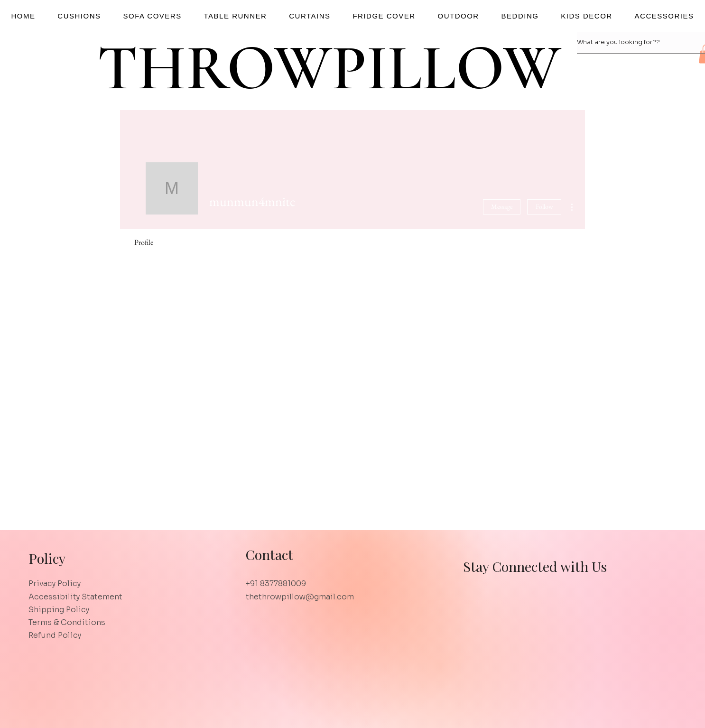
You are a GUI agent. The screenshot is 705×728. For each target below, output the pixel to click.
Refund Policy (55, 635)
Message (502, 206)
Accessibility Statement (75, 597)
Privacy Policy (55, 583)
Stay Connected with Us (535, 566)
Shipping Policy (59, 610)
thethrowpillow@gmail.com (300, 597)
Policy (47, 558)
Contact (269, 554)
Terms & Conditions (67, 622)
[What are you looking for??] (632, 42)
